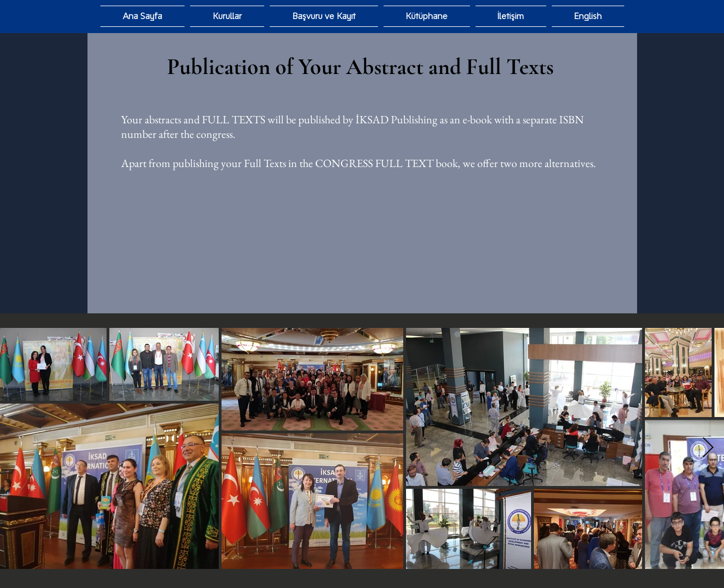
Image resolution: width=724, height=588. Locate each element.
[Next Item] (708, 448)
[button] (427, 16)
